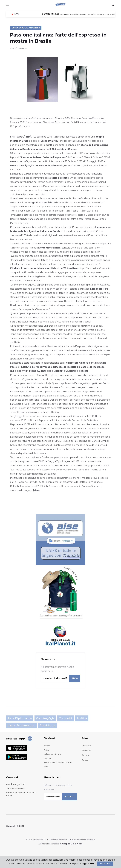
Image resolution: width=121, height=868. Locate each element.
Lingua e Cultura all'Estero (26, 28)
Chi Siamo (87, 746)
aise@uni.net (19, 784)
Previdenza (47, 725)
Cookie (85, 760)
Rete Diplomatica (20, 718)
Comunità (66, 718)
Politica (82, 718)
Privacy (85, 755)
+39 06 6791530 (18, 788)
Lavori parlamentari (21, 725)
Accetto (105, 864)
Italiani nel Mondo (52, 754)
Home (47, 746)
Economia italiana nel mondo (58, 762)
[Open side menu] (8, 5)
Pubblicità (86, 750)
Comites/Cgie (45, 718)
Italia (46, 767)
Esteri (47, 750)
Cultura (47, 758)
